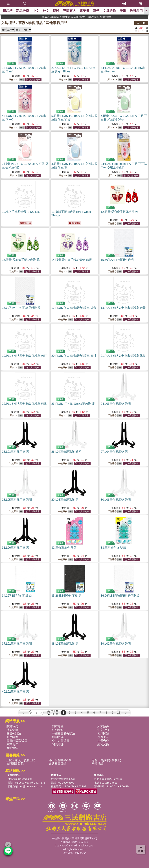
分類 (141, 23)
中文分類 (103, 730)
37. (17, 644)
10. (21, 212)
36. (120, 596)
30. (116, 500)
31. (16, 548)
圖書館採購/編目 (17, 741)
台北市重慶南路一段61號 (108, 779)
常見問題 (103, 733)
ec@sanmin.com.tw (31, 786)
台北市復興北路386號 (20, 779)
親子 (96, 11)
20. (74, 356)
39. (116, 644)
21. (123, 356)
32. (64, 548)
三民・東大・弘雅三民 (21, 760)
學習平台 (103, 737)
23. (73, 404)
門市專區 (58, 726)
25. (16, 452)
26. (66, 452)
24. (116, 404)
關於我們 (12, 726)
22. (24, 404)
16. (21, 308)
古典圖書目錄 (58, 763)
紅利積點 (58, 730)
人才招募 (103, 726)
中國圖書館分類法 (63, 733)
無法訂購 (25, 223)
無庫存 (112, 224)
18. (123, 308)
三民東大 (69, 11)
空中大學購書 (61, 741)
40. (16, 692)
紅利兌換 (103, 744)
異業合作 (12, 744)
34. (17, 596)
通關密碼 (58, 737)
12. (119, 212)
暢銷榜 (8, 11)
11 (119, 713)
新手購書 (12, 737)
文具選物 (109, 11)
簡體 (56, 11)
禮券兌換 (12, 730)
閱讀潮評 (58, 744)
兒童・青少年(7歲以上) (106, 760)
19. (24, 356)
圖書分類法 (14, 733)
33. (113, 548)
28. (17, 500)
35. (66, 596)
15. (117, 260)
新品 (23, 11)
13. (21, 260)
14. (72, 260)
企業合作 (103, 741)
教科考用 (136, 11)
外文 (46, 11)
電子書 (84, 11)
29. (65, 500)
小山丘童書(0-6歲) (61, 760)
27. (114, 452)
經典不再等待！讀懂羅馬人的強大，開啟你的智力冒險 (119, 17)
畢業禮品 (97, 763)
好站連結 (12, 748)
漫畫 (123, 11)
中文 (36, 11)
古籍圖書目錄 (15, 763)
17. (74, 308)
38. (65, 644)
